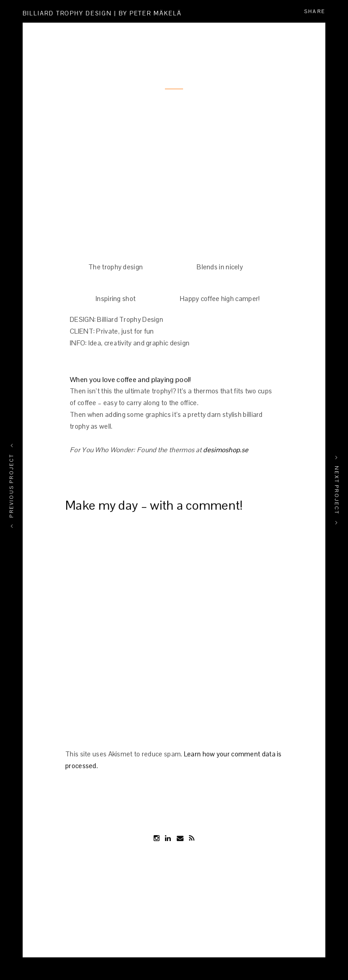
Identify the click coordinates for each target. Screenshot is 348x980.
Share (315, 11)
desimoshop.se (226, 450)
